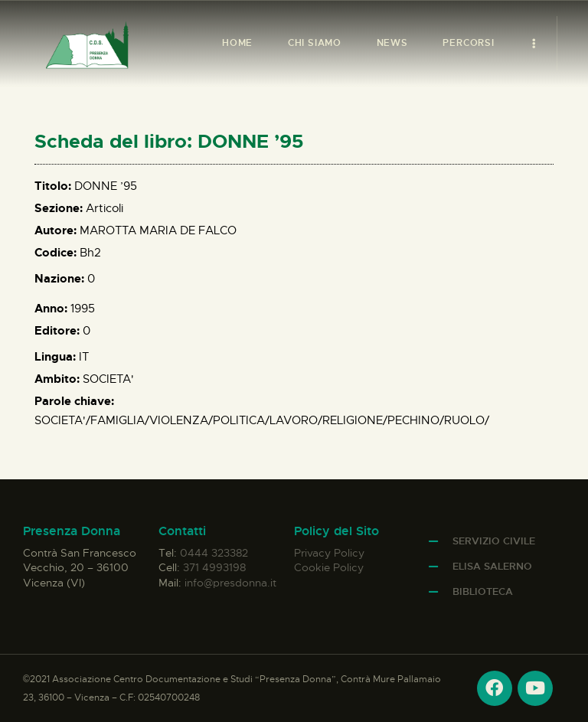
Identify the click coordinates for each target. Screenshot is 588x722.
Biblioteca (483, 591)
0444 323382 (214, 553)
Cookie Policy (329, 567)
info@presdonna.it (230, 583)
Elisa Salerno (492, 566)
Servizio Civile (494, 541)
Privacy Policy (329, 553)
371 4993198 (214, 567)
